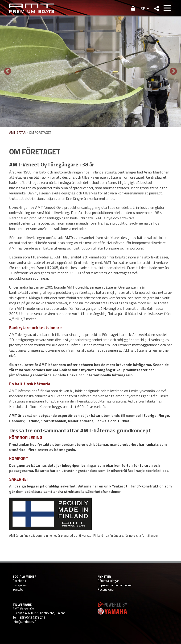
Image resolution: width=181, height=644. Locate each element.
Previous (8, 71)
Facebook (19, 581)
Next (173, 71)
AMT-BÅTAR (17, 132)
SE (143, 8)
